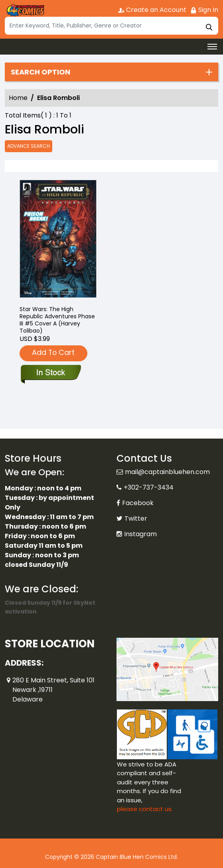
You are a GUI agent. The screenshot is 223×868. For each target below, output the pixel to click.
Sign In (204, 10)
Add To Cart (53, 352)
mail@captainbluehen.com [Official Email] (167, 472)
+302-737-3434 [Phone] (149, 487)
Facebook (138, 503)
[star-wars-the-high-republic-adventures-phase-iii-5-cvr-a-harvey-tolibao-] (58, 239)
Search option (40, 72)
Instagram (140, 534)
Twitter (136, 518)
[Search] (111, 26)
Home (18, 98)
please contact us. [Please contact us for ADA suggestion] (145, 809)
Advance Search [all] (29, 146)
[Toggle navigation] (212, 47)
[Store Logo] (25, 10)
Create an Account (152, 10)
